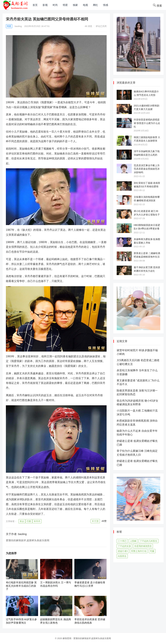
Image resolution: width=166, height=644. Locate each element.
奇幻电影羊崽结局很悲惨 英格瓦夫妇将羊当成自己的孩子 (21, 586)
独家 (75, 5)
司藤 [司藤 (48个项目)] (152, 551)
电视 (85, 5)
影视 (45, 5)
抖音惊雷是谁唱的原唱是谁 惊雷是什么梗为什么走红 (147, 123)
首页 (35, 5)
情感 (106, 5)
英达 (22, 521)
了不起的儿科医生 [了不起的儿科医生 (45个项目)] (149, 541)
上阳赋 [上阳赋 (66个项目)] (133, 541)
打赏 (97, 521)
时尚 (55, 5)
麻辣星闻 (67, 638)
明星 (65, 5)
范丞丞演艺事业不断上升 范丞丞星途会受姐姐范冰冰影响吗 (147, 169)
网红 (96, 5)
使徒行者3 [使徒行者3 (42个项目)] (123, 551)
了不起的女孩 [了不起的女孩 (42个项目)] (124, 546)
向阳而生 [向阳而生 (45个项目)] (122, 556)
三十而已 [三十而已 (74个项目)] (122, 541)
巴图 (29, 521)
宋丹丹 (37, 521)
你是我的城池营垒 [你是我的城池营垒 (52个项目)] (143, 546)
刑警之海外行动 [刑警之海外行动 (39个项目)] (139, 551)
